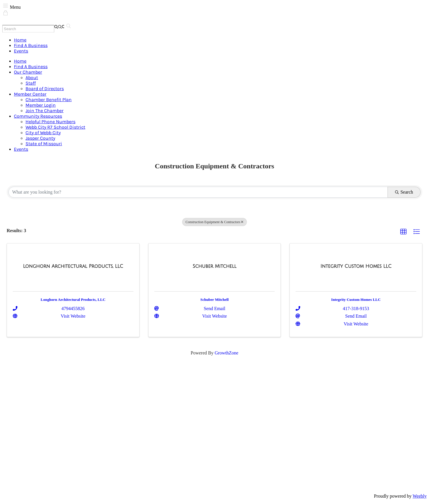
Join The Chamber (45, 111)
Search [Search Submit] (404, 192)
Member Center (30, 94)
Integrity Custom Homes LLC (356, 300)
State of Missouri (44, 144)
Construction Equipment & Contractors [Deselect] (215, 222)
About (32, 78)
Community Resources (38, 116)
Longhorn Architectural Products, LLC (73, 300)
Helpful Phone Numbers (50, 122)
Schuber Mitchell (214, 300)
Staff (31, 83)
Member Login (41, 105)
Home (20, 40)
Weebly (420, 496)
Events (21, 51)
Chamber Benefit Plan (49, 100)
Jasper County (40, 138)
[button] (403, 232)
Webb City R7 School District (55, 127)
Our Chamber (28, 72)
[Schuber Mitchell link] (214, 266)
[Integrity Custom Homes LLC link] (356, 266)
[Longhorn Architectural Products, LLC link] (73, 266)
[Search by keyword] (198, 192)
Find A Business (31, 45)
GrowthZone (227, 353)
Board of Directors (45, 89)
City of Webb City (43, 133)
